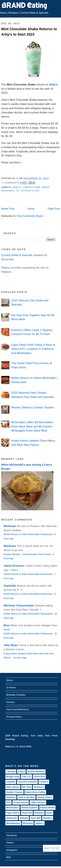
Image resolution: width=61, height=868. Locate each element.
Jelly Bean (11, 645)
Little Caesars (38, 802)
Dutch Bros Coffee (35, 792)
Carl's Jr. (26, 777)
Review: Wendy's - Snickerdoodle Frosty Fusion (27, 554)
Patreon (6, 272)
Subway (24, 818)
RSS (9, 857)
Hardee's (11, 797)
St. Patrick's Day (28, 191)
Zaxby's (40, 823)
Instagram (12, 850)
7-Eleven (11, 772)
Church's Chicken (27, 782)
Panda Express (29, 808)
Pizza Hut (27, 813)
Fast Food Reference (18, 709)
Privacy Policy (14, 717)
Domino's (39, 787)
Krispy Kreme (21, 802)
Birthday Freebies (16, 695)
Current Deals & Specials (34, 13)
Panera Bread (47, 808)
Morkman (10, 526)
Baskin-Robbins (36, 772)
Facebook (12, 835)
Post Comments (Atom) (30, 216)
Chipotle (11, 782)
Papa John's (13, 813)
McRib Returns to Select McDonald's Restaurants (28, 534)
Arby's (53, 84)
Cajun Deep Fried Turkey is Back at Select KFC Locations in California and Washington (33, 349)
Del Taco (27, 787)
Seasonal (8, 191)
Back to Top (52, 848)
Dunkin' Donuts (15, 792)
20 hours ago (20, 658)
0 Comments (11, 183)
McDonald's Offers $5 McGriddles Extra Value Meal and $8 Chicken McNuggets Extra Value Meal (32, 426)
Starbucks (12, 818)
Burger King (13, 777)
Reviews (13, 13)
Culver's (44, 782)
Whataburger (13, 823)
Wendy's (48, 818)
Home (31, 209)
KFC (9, 802)
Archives (11, 688)
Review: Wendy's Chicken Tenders (33, 407)
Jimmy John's (45, 797)
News (3, 13)
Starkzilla (10, 586)
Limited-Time (32, 187)
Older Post (54, 209)
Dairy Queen (13, 787)
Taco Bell (36, 818)
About (10, 680)
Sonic (49, 813)
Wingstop (28, 823)
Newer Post (8, 209)
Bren (7, 625)
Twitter (10, 843)
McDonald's (13, 808)
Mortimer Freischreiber (19, 605)
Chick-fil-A (39, 777)
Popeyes (39, 813)
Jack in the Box (26, 797)
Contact (11, 702)
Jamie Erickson (14, 566)
